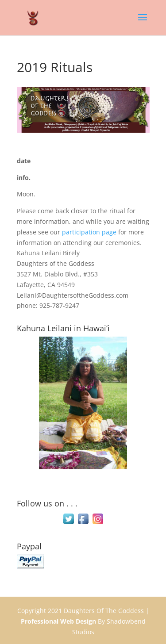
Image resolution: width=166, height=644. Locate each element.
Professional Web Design (58, 621)
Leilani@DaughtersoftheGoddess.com (73, 295)
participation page (89, 232)
